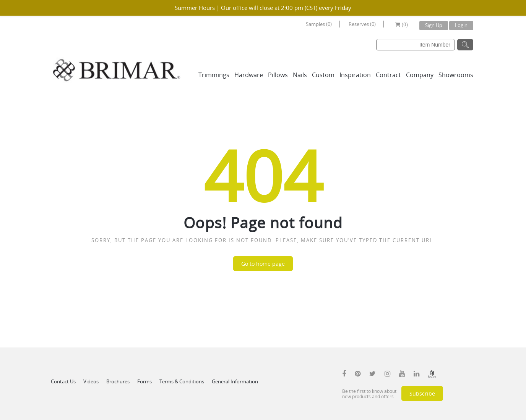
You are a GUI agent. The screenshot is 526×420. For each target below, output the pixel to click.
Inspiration (355, 75)
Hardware (249, 75)
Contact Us (63, 381)
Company (420, 75)
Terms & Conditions (182, 381)
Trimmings (214, 75)
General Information (235, 381)
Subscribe (422, 393)
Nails (300, 75)
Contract (388, 75)
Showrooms (456, 75)
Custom (323, 75)
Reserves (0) (362, 24)
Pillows (278, 75)
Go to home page (263, 264)
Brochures (118, 381)
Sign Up (434, 25)
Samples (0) (319, 24)
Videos (91, 381)
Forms (144, 381)
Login (461, 25)
